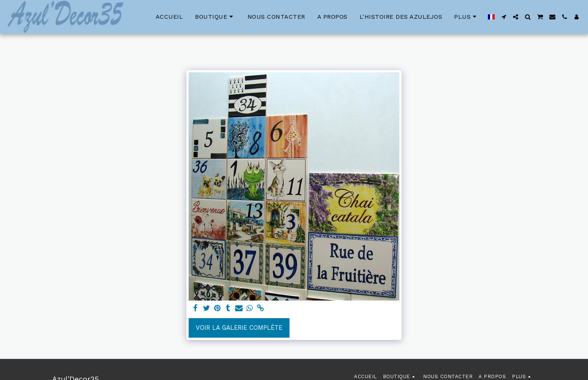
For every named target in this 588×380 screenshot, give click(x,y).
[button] (504, 17)
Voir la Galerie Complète (239, 328)
